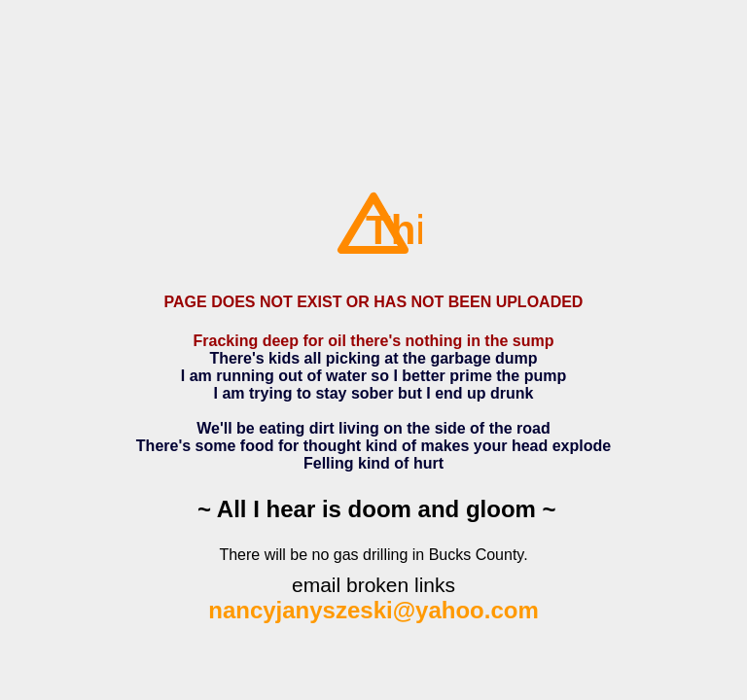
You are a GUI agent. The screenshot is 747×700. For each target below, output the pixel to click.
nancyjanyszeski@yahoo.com (373, 610)
